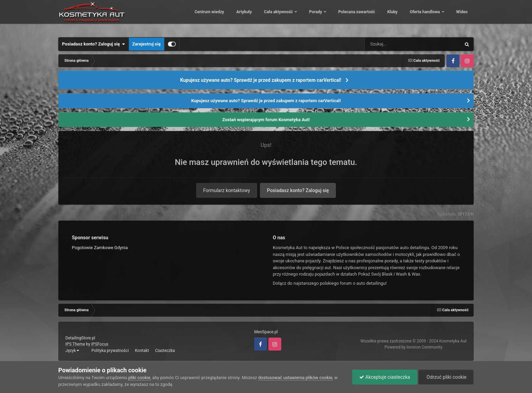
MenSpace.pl (266, 332)
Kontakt (142, 351)
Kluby (387, 17)
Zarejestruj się (147, 44)
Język (72, 351)
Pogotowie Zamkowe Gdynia (100, 248)
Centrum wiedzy (204, 17)
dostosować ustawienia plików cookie (295, 378)
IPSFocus (100, 344)
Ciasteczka (165, 351)
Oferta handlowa (420, 17)
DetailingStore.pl (80, 338)
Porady (311, 17)
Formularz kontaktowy (227, 190)
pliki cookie (139, 378)
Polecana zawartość (352, 17)
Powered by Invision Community (413, 347)
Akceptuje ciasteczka (385, 377)
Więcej (458, 17)
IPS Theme (75, 344)
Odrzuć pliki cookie (446, 377)
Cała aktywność (274, 17)
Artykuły (239, 17)
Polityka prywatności (110, 351)
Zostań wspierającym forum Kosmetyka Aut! (266, 120)
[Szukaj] (397, 44)
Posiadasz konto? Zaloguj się (94, 44)
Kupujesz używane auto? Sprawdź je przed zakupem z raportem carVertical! (261, 80)
